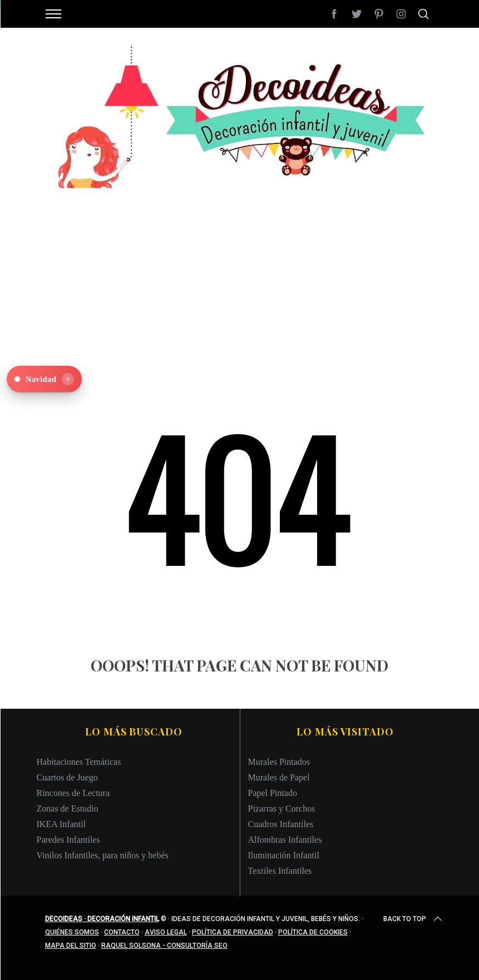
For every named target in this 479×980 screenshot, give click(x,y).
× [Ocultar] (68, 379)
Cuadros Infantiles (281, 824)
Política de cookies (313, 932)
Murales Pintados (279, 762)
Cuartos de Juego (67, 777)
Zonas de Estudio (68, 809)
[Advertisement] (240, 267)
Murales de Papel (279, 777)
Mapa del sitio (71, 946)
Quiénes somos (72, 932)
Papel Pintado (273, 793)
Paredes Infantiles (68, 840)
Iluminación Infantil (284, 855)
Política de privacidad (233, 932)
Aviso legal (166, 932)
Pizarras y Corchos (282, 809)
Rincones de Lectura (73, 793)
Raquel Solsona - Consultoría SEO (164, 946)
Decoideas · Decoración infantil (102, 919)
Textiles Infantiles (280, 871)
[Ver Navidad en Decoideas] (44, 379)
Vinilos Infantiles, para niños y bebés (103, 855)
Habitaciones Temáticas (79, 762)
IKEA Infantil (61, 824)
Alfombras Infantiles (285, 840)
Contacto (122, 932)
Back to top (414, 919)
